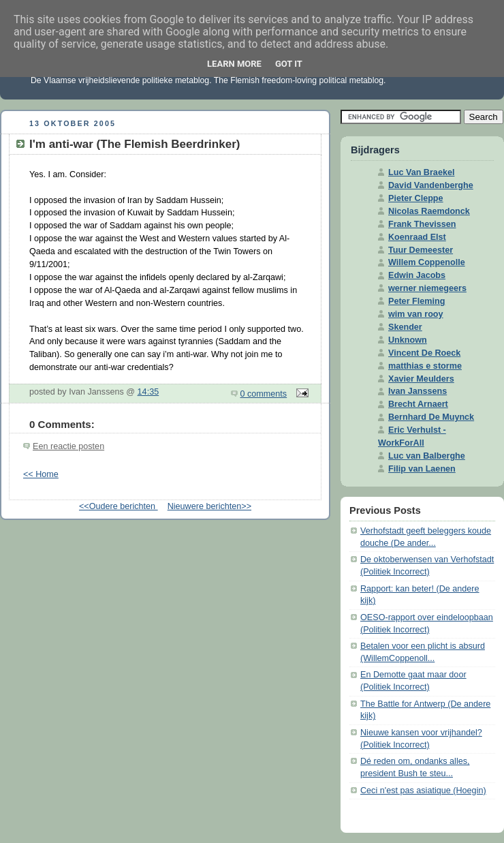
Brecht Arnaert (418, 404)
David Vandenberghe (431, 185)
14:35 (148, 392)
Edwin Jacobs (417, 275)
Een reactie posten (68, 446)
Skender (405, 327)
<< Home (41, 474)
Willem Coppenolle (427, 262)
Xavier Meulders (421, 379)
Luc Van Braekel (421, 172)
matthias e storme (425, 366)
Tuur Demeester (421, 250)
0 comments (264, 394)
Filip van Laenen (422, 469)
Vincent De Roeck (424, 353)
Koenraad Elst (417, 237)
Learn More (234, 64)
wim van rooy (416, 314)
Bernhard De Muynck (431, 417)
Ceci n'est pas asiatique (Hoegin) (423, 791)
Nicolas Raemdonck (429, 211)
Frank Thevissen (422, 224)
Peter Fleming (416, 301)
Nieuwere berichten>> (209, 506)
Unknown (408, 340)
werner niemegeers (427, 288)
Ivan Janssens (418, 391)
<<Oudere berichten (119, 506)
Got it (289, 64)
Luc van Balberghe (427, 456)
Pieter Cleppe (416, 198)
